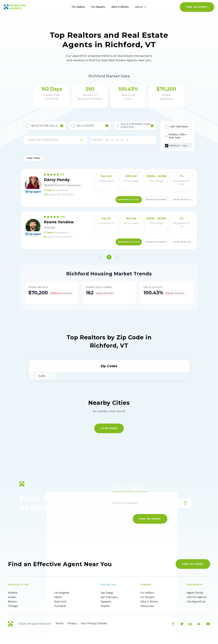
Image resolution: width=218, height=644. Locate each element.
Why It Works (120, 7)
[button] (102, 257)
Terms (59, 623)
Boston (13, 602)
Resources (147, 606)
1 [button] (109, 257)
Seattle (105, 606)
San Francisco (109, 597)
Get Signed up (196, 602)
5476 (42, 376)
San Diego (107, 593)
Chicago (13, 606)
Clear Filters (34, 158)
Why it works (149, 602)
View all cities (108, 585)
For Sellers (78, 7)
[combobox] (28, 140)
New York (60, 602)
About (141, 7)
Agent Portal (195, 593)
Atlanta (13, 593)
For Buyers (98, 7)
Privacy (72, 623)
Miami (58, 597)
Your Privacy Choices (94, 623)
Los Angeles (62, 593)
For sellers (147, 593)
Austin (12, 597)
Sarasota (106, 602)
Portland (60, 606)
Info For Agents (197, 597)
